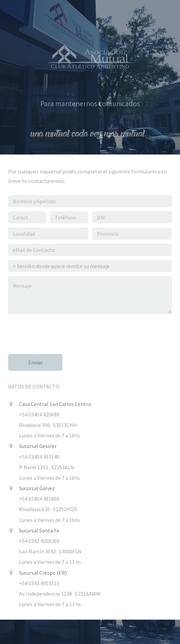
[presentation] (60, 331)
